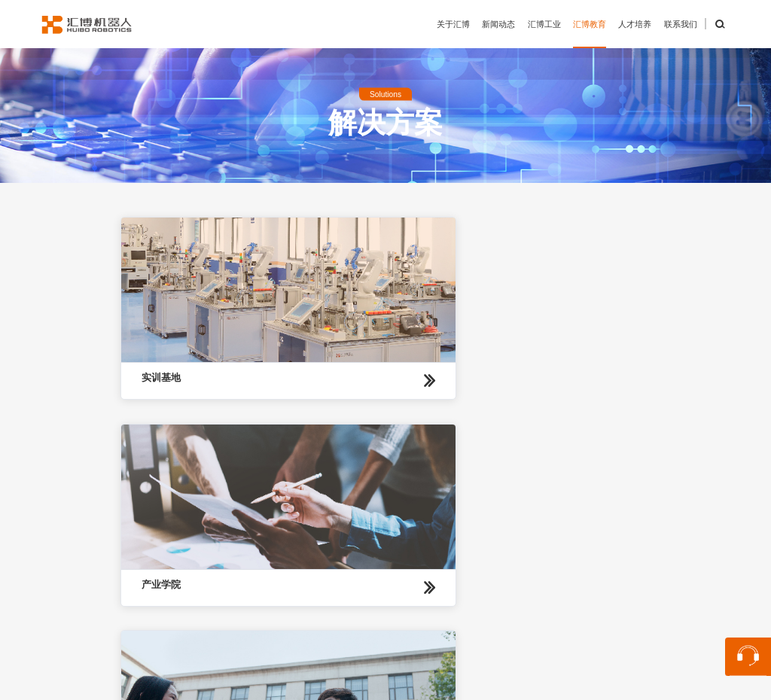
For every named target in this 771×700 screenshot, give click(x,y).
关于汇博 (453, 24)
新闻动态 (498, 24)
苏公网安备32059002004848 (449, 683)
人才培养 (635, 24)
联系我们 (681, 24)
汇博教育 (590, 24)
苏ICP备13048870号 (573, 683)
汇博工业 (544, 24)
